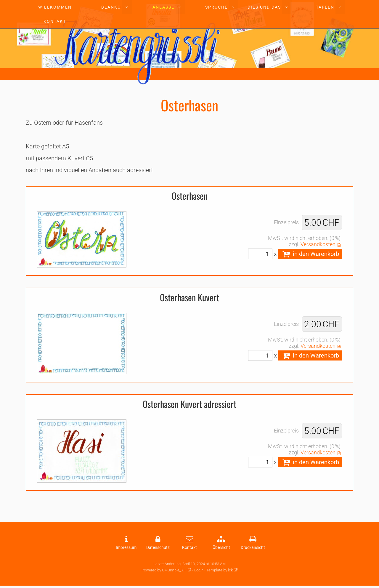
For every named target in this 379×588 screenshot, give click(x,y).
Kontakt (55, 21)
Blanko (111, 7)
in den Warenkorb (310, 254)
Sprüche (216, 7)
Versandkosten (318, 244)
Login (199, 570)
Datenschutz (158, 548)
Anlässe (163, 7)
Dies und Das (264, 7)
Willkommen (55, 7)
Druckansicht (253, 548)
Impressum (126, 548)
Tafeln (325, 7)
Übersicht (221, 548)
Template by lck (220, 570)
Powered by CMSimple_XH (164, 570)
